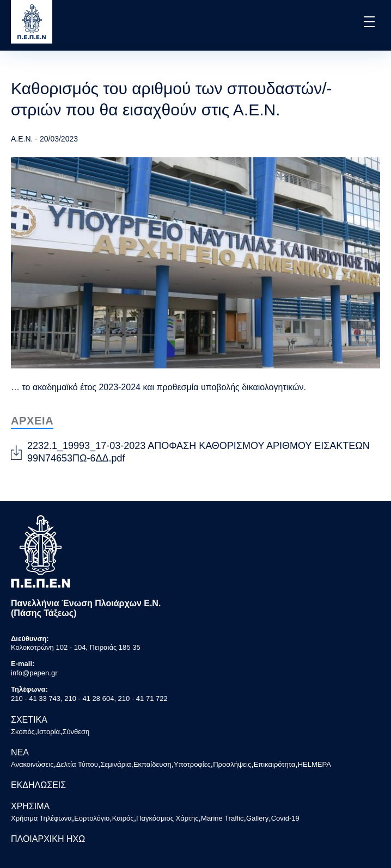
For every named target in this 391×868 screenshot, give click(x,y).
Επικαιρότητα (275, 764)
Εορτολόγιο (92, 818)
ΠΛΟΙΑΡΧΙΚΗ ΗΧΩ (48, 839)
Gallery (257, 818)
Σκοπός (23, 732)
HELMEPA (314, 764)
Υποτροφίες (192, 764)
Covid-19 (285, 818)
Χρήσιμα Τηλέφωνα (41, 818)
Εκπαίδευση (152, 764)
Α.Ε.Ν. (22, 139)
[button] (368, 22)
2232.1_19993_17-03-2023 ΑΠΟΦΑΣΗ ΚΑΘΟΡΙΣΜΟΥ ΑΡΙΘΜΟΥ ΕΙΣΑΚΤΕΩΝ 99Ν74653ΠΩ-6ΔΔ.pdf (198, 452)
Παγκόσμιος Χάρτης (167, 818)
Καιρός (123, 818)
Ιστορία (48, 732)
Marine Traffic (222, 818)
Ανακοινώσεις (32, 764)
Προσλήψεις (232, 764)
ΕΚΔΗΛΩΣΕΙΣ (38, 785)
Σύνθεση (76, 732)
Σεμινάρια (115, 764)
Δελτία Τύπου (77, 764)
